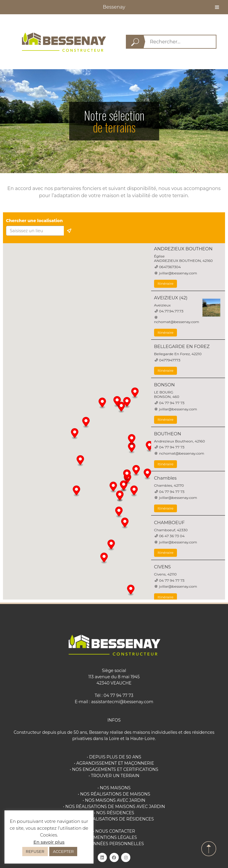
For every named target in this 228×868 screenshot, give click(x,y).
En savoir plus (49, 842)
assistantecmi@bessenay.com (122, 702)
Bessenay (114, 7)
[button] (147, 474)
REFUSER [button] (35, 851)
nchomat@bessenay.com (177, 322)
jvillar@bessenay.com (178, 273)
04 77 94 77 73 (118, 695)
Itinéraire (166, 283)
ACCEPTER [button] (63, 851)
